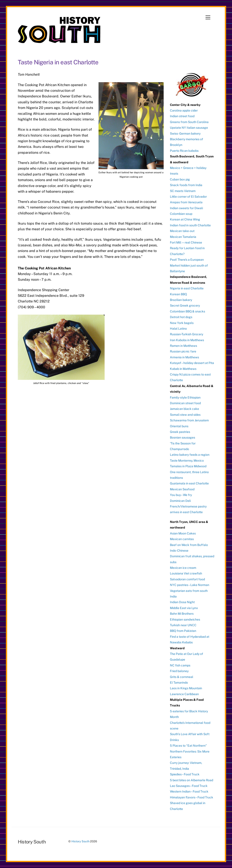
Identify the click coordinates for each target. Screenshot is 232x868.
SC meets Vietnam (183, 191)
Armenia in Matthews (184, 357)
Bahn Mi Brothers (182, 614)
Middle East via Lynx (184, 608)
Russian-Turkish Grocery (187, 334)
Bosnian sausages (183, 437)
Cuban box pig (180, 179)
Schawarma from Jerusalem (189, 420)
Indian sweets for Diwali (186, 208)
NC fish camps (180, 665)
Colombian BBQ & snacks (188, 311)
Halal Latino (178, 329)
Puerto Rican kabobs (184, 151)
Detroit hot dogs (181, 317)
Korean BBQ (178, 294)
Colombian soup (181, 214)
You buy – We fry (181, 495)
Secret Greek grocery (185, 305)
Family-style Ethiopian (185, 397)
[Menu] (208, 18)
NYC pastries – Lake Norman (190, 585)
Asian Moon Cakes (183, 533)
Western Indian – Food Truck (189, 791)
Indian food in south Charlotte (190, 225)
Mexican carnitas (182, 539)
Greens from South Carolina (189, 122)
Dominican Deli (180, 501)
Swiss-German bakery (185, 134)
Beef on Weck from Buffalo (189, 545)
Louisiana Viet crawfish (186, 573)
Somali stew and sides (185, 415)
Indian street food (182, 116)
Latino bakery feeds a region (190, 455)
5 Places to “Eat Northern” (188, 746)
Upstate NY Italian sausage (189, 128)
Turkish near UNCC (183, 625)
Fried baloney (179, 671)
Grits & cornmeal (182, 677)
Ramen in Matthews (183, 346)
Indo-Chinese (179, 551)
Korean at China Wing (185, 219)
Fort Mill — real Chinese (186, 242)
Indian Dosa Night (182, 602)
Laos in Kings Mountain (186, 688)
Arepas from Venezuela (186, 202)
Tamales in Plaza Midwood (188, 466)
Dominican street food (185, 403)
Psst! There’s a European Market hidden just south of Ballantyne (189, 265)
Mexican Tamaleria (183, 237)
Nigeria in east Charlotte (187, 288)
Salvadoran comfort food (187, 579)
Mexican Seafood (182, 489)
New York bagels (182, 323)
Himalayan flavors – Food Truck (192, 797)
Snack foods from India (186, 185)
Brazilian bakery (181, 300)
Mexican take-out (182, 231)
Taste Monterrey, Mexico (187, 461)
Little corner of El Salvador (188, 197)
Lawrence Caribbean (184, 694)
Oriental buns (179, 426)
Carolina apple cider (184, 110)
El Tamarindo (179, 683)
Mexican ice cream (183, 568)
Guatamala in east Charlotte (189, 483)
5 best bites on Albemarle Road (192, 780)
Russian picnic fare (183, 351)
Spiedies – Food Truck (185, 774)
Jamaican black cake (184, 409)
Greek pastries (180, 432)
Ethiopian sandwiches (185, 619)
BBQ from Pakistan (183, 631)
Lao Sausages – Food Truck (189, 786)
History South (80, 841)
